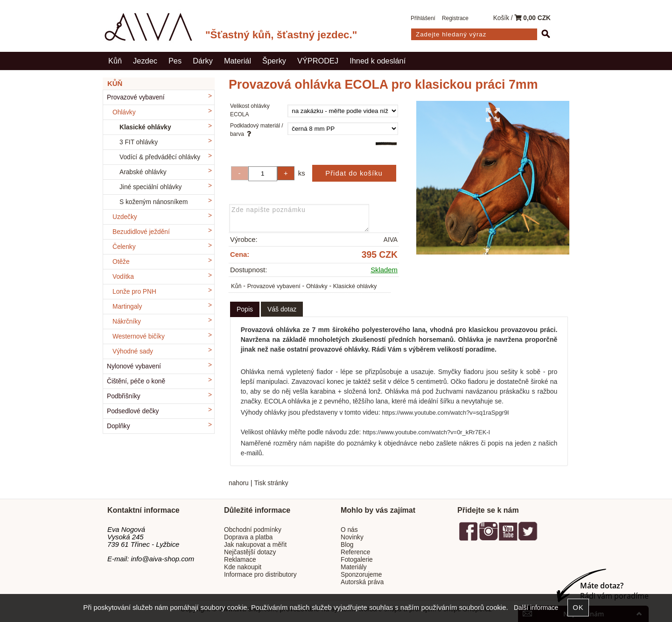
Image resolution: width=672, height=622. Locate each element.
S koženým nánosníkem (154, 202)
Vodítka (123, 277)
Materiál (238, 61)
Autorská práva (362, 582)
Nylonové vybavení (134, 366)
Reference (355, 552)
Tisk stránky (271, 483)
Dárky (203, 61)
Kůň (115, 61)
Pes (175, 61)
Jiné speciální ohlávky (150, 187)
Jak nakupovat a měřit (255, 545)
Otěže (121, 262)
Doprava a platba (248, 537)
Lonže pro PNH (134, 292)
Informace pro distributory (260, 575)
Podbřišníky (124, 396)
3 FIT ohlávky (139, 142)
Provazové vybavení (274, 286)
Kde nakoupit (243, 567)
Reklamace (240, 560)
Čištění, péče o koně (136, 381)
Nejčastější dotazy (250, 552)
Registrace (455, 18)
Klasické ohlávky (355, 286)
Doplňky (119, 426)
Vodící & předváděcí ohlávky (160, 157)
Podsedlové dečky (133, 411)
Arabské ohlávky (143, 172)
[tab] (245, 309)
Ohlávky (317, 286)
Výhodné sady (133, 351)
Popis (245, 309)
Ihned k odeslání (378, 61)
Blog (347, 545)
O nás (349, 530)
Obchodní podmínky (253, 530)
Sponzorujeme (361, 575)
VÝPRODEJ (318, 61)
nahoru (239, 483)
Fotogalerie (357, 560)
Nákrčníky (127, 322)
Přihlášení (423, 18)
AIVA (391, 240)
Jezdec (145, 61)
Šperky (274, 61)
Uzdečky (125, 217)
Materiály (354, 567)
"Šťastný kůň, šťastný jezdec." (281, 35)
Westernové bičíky (139, 336)
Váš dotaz (282, 309)
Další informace (536, 608)
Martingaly (127, 307)
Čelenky (124, 247)
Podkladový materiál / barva (257, 130)
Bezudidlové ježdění (141, 232)
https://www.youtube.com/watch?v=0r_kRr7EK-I (426, 432)
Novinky (352, 537)
